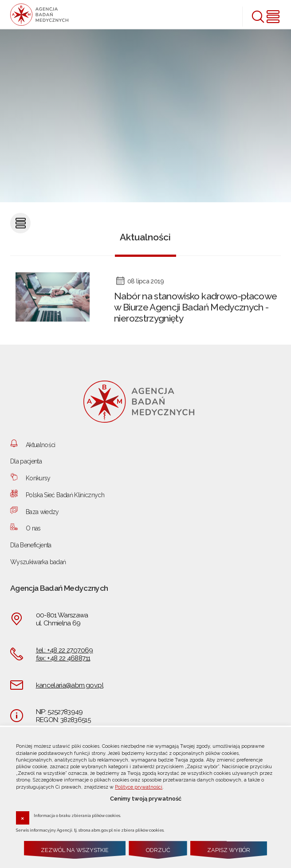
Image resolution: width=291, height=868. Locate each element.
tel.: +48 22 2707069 (65, 650)
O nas (33, 528)
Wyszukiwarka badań (38, 562)
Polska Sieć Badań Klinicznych (65, 495)
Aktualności (41, 445)
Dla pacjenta (26, 461)
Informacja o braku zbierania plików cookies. (77, 815)
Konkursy (38, 478)
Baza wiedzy (42, 512)
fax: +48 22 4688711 (63, 658)
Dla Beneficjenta (31, 545)
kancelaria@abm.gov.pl (70, 685)
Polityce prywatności (139, 787)
